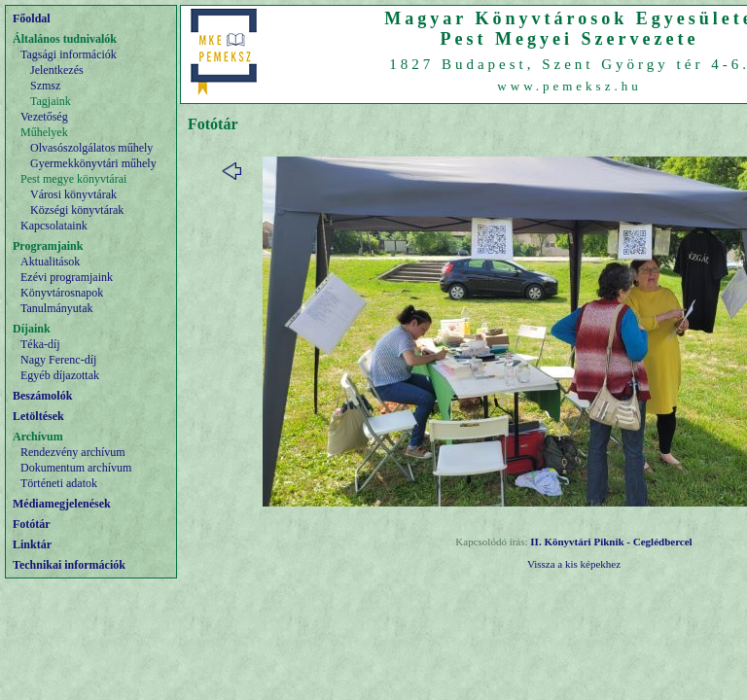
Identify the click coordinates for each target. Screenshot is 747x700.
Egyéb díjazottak (60, 375)
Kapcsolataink (54, 226)
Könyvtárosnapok (62, 293)
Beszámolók (42, 396)
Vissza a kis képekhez (574, 564)
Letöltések (38, 416)
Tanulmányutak (56, 308)
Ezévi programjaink (67, 277)
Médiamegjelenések (62, 504)
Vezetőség (44, 117)
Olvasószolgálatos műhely (91, 148)
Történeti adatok (59, 483)
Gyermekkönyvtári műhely (93, 163)
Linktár (32, 544)
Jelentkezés (57, 70)
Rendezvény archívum (73, 452)
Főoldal (32, 18)
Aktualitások (50, 262)
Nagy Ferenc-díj (58, 360)
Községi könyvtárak (77, 210)
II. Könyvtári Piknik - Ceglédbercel (611, 542)
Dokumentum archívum (76, 468)
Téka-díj (40, 344)
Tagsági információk (69, 54)
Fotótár (32, 524)
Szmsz (45, 86)
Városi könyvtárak (73, 194)
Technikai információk (69, 565)
